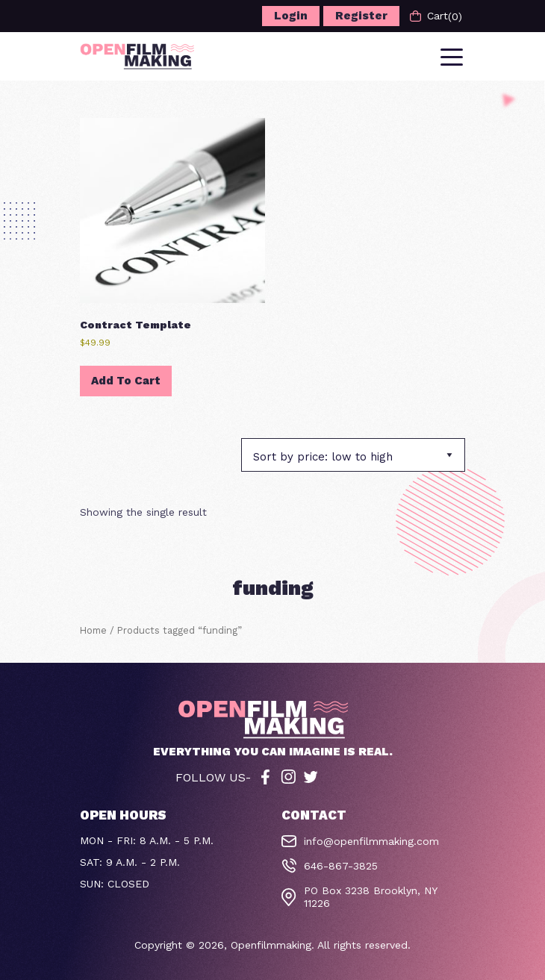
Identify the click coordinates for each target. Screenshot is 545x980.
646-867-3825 (341, 866)
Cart (436, 16)
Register (361, 16)
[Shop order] (353, 455)
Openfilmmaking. (272, 945)
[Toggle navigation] (453, 56)
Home (93, 630)
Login (291, 16)
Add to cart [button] (126, 381)
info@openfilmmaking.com (371, 841)
